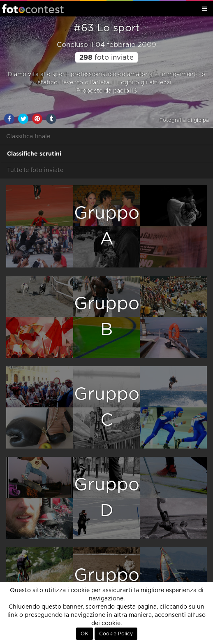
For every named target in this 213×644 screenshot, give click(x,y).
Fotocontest (33, 9)
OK (85, 634)
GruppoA (107, 226)
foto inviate (106, 58)
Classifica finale (28, 137)
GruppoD (107, 498)
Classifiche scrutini (34, 153)
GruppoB (107, 317)
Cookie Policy (116, 634)
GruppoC (107, 407)
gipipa (201, 120)
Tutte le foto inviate (35, 170)
